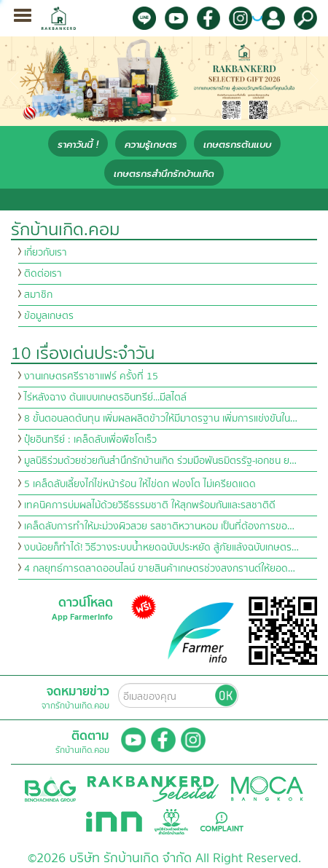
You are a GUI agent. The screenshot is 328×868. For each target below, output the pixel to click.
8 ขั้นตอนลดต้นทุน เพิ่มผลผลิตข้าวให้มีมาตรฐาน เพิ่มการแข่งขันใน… (161, 419)
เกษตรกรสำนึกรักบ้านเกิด (164, 174)
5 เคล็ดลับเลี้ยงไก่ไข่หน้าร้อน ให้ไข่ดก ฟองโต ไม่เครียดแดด (140, 484)
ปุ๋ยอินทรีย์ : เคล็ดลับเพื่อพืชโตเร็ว (90, 440)
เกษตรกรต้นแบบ (237, 145)
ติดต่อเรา (43, 274)
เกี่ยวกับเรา (46, 253)
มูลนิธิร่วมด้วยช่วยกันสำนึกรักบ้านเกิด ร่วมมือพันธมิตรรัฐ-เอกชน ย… (160, 461)
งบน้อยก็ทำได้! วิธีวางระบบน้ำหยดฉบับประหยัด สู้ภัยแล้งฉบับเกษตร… (161, 548)
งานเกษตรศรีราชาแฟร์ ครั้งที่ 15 (91, 376)
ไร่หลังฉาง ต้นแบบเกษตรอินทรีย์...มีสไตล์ (105, 398)
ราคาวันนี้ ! (78, 145)
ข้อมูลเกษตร (49, 316)
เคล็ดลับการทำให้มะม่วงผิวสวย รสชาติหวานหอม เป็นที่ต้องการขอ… (159, 526)
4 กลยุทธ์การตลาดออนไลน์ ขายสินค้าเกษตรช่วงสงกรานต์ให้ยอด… (160, 569)
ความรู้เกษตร (151, 145)
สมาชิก (38, 295)
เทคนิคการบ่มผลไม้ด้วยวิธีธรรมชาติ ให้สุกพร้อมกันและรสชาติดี (150, 505)
